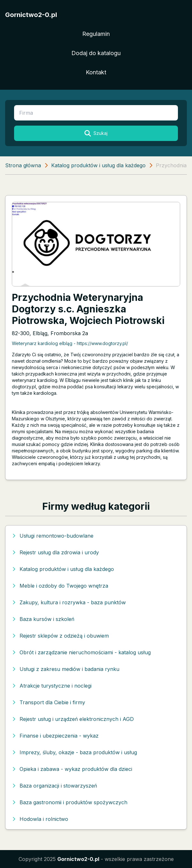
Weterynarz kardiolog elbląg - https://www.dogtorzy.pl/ (70, 343)
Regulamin (96, 34)
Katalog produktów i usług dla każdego (98, 165)
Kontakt (96, 72)
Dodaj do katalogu (96, 53)
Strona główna (23, 165)
